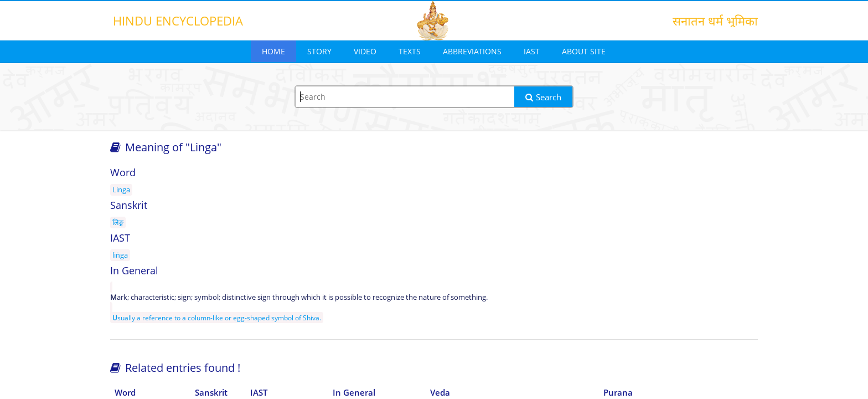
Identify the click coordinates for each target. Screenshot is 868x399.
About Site (584, 51)
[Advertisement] (655, 250)
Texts (410, 51)
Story (319, 51)
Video (365, 51)
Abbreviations (472, 51)
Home (273, 51)
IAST (532, 51)
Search (543, 97)
